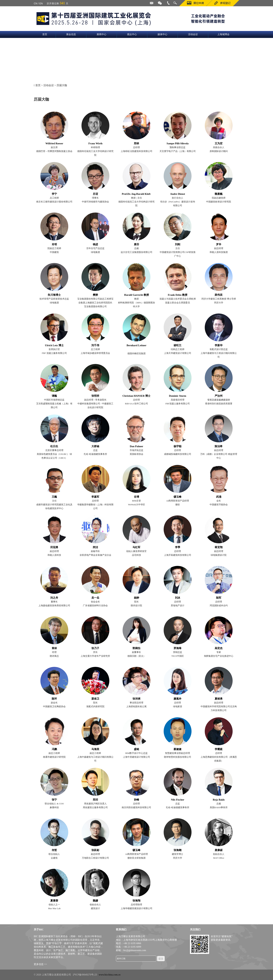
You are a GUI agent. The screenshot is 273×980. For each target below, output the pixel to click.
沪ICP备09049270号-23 (85, 975)
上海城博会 (223, 34)
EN (41, 3)
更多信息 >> (40, 964)
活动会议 (193, 34)
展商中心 (102, 34)
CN (36, 3)
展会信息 (71, 34)
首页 (45, 34)
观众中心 (132, 34)
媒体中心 (162, 34)
